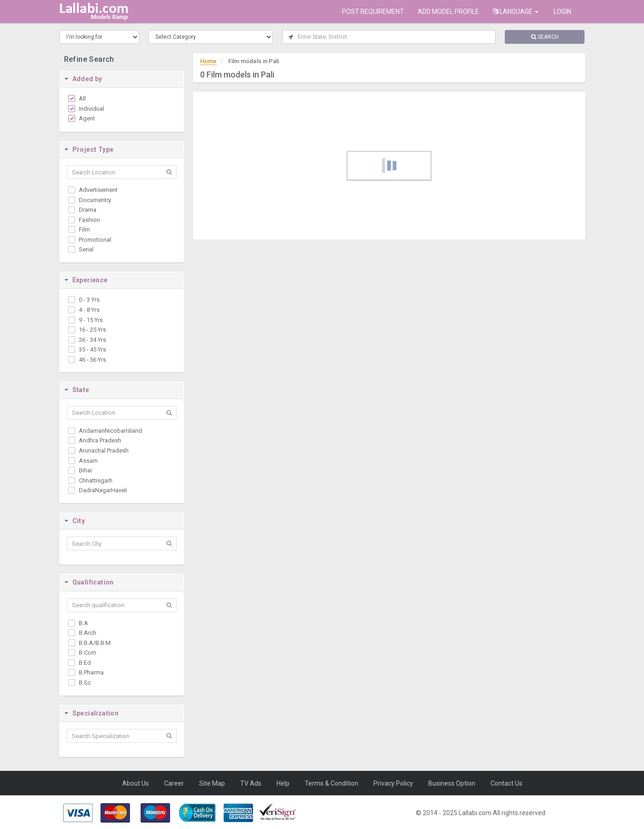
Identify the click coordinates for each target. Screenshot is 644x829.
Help (283, 783)
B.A (83, 623)
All (82, 98)
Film (84, 230)
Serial (86, 249)
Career (174, 783)
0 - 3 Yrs (89, 300)
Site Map (212, 783)
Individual (92, 109)
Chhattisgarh (96, 480)
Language (516, 12)
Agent (87, 118)
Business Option (452, 783)
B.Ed (85, 663)
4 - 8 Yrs (89, 310)
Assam (88, 461)
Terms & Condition (331, 783)
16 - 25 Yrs (92, 330)
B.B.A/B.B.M (95, 643)
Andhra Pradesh (100, 440)
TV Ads (251, 783)
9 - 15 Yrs (91, 320)
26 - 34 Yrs (92, 340)
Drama (88, 210)
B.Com (88, 653)
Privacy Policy (393, 783)
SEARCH (545, 37)
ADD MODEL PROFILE (448, 12)
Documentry (95, 200)
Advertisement (98, 190)
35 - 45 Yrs (92, 349)
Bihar (86, 470)
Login (562, 12)
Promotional (95, 240)
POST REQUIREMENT (373, 12)
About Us (136, 783)
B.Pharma (91, 672)
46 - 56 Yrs (92, 360)
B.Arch (88, 633)
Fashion (89, 220)
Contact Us (506, 783)
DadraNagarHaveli (103, 490)
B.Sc (85, 683)
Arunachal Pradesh (104, 450)
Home (208, 61)
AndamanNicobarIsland (110, 431)
